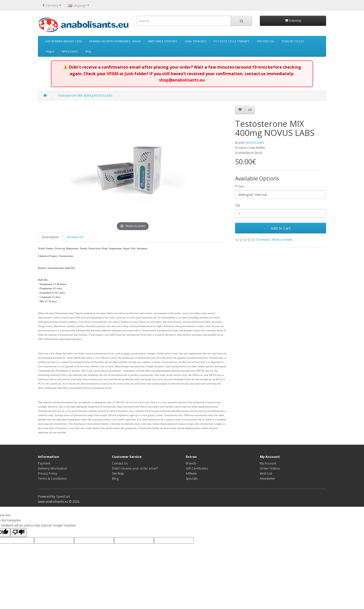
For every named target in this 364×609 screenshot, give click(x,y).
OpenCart (63, 496)
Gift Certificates (197, 468)
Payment (44, 463)
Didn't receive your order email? (135, 468)
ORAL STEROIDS (195, 41)
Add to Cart (281, 228)
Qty (238, 205)
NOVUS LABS (255, 143)
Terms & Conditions (52, 479)
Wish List (266, 473)
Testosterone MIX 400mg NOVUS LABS (85, 96)
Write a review (282, 240)
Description (50, 237)
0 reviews (263, 240)
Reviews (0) (75, 237)
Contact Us (120, 463)
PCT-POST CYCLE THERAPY (232, 41)
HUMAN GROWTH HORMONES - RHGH (115, 41)
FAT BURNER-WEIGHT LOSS (64, 41)
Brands (191, 463)
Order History (270, 468)
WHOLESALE (70, 51)
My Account (268, 463)
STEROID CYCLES (293, 41)
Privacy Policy (48, 473)
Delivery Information (53, 468)
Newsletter (268, 479)
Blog (88, 51)
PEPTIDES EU (266, 41)
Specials (192, 479)
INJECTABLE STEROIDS (163, 41)
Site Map (118, 473)
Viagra (50, 51)
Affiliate (191, 473)
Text (241, 186)
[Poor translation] (18, 533)
